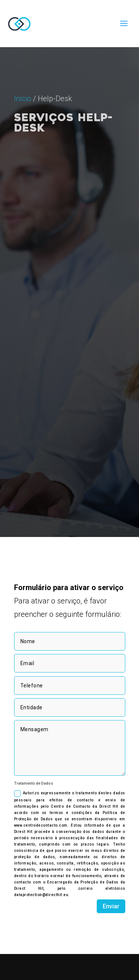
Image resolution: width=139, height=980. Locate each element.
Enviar (111, 906)
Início (23, 118)
